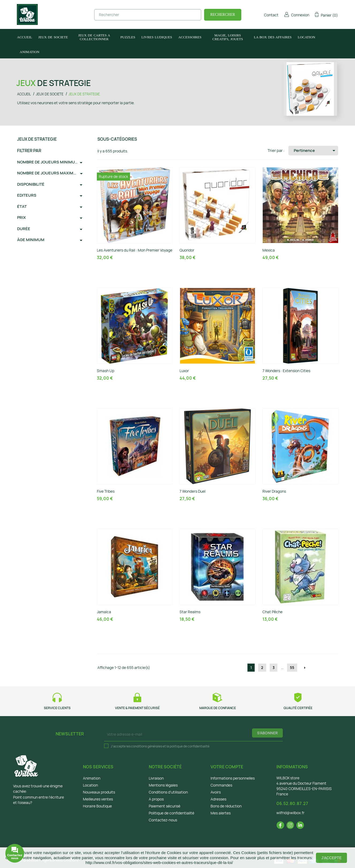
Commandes (221, 785)
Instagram (290, 825)
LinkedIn (300, 825)
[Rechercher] (148, 15)
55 (292, 668)
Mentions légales (163, 785)
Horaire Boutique (97, 806)
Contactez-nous (163, 820)
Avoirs (216, 792)
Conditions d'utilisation (168, 792)
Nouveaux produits (99, 792)
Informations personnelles (233, 778)
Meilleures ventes (98, 799)
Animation (92, 778)
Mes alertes (221, 813)
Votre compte (227, 767)
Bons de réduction (226, 806)
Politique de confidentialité (171, 813)
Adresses (218, 799)
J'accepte (331, 858)
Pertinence (315, 151)
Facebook (280, 825)
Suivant (305, 668)
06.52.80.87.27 (292, 803)
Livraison (156, 778)
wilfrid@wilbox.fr (290, 813)
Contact (268, 15)
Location (90, 785)
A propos (156, 799)
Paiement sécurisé (165, 806)
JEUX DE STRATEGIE (37, 139)
